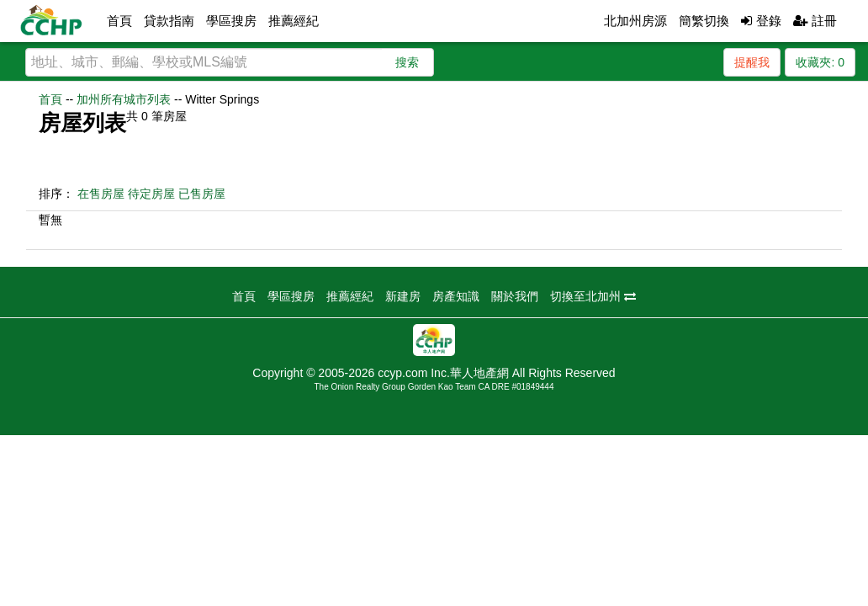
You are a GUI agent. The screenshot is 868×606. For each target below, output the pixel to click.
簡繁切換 (704, 21)
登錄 (761, 21)
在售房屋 (101, 194)
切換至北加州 (593, 296)
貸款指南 (169, 21)
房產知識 (456, 296)
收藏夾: (820, 62)
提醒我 (752, 62)
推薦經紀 (294, 21)
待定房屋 (151, 194)
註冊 (815, 21)
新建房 (403, 296)
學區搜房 (231, 21)
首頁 (119, 21)
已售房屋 (202, 194)
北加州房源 (635, 21)
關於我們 (515, 296)
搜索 (407, 62)
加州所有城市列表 (124, 99)
